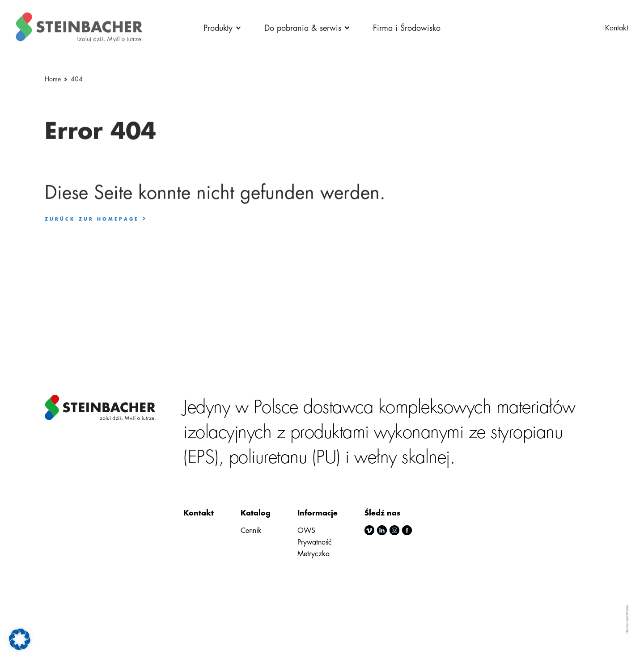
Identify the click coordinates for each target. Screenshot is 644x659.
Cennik (251, 531)
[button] (20, 639)
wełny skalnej (402, 457)
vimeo (369, 530)
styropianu (527, 432)
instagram (394, 530)
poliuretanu (268, 457)
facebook (407, 530)
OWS (306, 531)
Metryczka (314, 554)
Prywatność (315, 542)
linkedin (382, 530)
